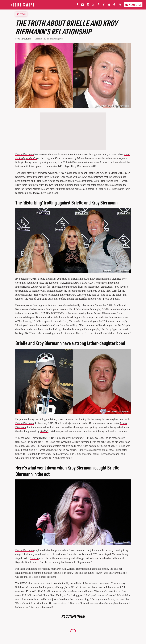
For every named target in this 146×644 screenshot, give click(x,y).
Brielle (37, 321)
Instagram (76, 279)
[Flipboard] (104, 5)
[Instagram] (88, 5)
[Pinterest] (99, 5)
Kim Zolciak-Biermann (74, 569)
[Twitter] (93, 5)
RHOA (24, 583)
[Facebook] (77, 5)
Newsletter (133, 5)
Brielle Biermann (25, 154)
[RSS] (120, 5)
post (32, 317)
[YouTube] (83, 5)
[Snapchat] (109, 5)
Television (21, 14)
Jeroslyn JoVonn (25, 39)
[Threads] (114, 5)
